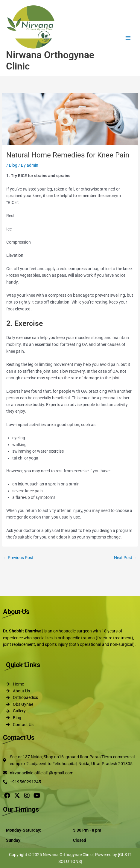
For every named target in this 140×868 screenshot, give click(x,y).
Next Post (126, 558)
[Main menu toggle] (128, 38)
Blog (13, 165)
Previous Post (18, 558)
